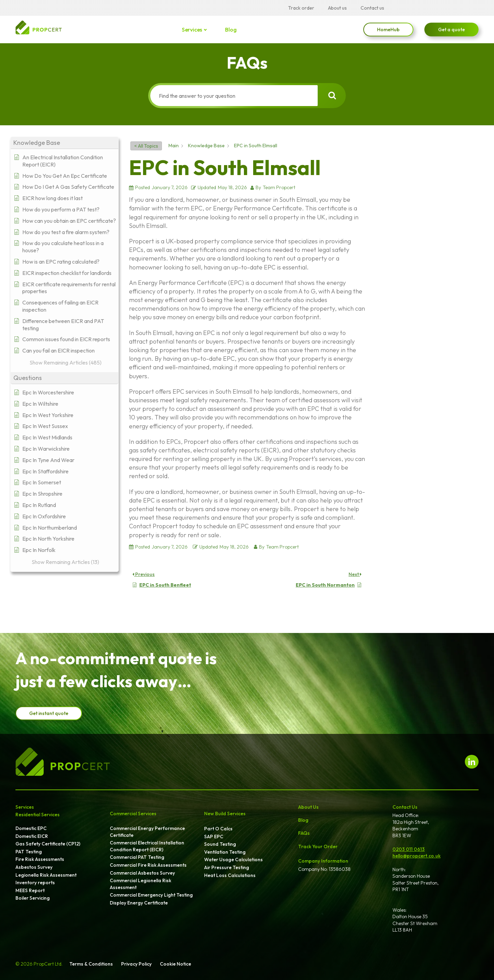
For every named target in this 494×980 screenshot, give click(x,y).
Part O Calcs (218, 829)
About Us (308, 807)
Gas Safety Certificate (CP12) (48, 844)
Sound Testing (220, 844)
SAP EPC (214, 837)
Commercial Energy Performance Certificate (147, 832)
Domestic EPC (31, 828)
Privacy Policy (136, 964)
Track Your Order (318, 846)
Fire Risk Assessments (40, 859)
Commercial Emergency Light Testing (151, 895)
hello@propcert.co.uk (416, 856)
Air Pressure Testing (227, 867)
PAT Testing (29, 852)
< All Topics (146, 146)
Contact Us (405, 807)
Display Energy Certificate (139, 903)
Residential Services (38, 815)
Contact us (372, 8)
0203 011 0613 (409, 849)
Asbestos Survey (34, 867)
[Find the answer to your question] (233, 96)
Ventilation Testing (225, 852)
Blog (231, 30)
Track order (301, 8)
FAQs (304, 833)
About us (337, 8)
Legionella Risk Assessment (46, 875)
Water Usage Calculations (233, 860)
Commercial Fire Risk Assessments (148, 865)
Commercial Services (133, 814)
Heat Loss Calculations (230, 875)
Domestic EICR (32, 836)
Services (192, 30)
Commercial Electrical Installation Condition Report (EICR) (147, 846)
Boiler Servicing (33, 898)
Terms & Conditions (91, 964)
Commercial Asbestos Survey (142, 873)
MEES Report (30, 890)
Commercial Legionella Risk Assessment (140, 884)
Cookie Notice (175, 964)
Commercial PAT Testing (137, 857)
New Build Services (225, 814)
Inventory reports (35, 883)
